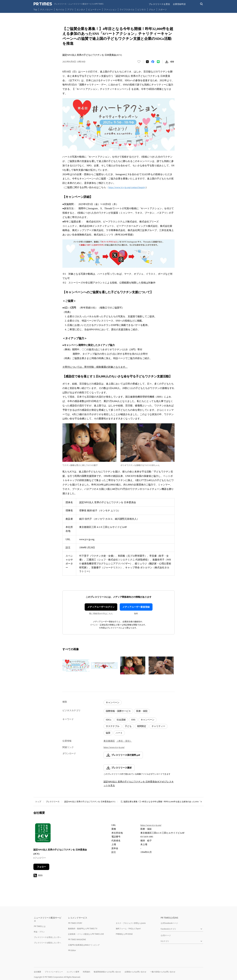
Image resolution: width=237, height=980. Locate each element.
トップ (38, 802)
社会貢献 (121, 720)
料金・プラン (39, 932)
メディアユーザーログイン (101, 607)
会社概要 (37, 972)
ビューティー (94, 9)
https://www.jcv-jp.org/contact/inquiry (127, 187)
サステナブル (113, 726)
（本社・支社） (124, 741)
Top (35, 9)
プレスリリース (53, 802)
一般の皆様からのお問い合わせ (163, 972)
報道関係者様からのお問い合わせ (107, 972)
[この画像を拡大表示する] (76, 665)
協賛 (108, 733)
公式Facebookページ (169, 923)
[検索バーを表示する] (202, 4)
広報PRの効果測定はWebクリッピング (84, 945)
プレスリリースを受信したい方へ (47, 937)
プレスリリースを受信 (159, 4)
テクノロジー (46, 9)
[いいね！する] (139, 62)
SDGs (109, 720)
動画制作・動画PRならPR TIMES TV (83, 929)
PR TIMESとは (40, 926)
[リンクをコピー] (172, 62)
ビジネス (142, 9)
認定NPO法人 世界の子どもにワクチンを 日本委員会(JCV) (90, 802)
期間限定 (142, 726)
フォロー (41, 867)
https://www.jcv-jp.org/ (114, 747)
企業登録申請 (179, 4)
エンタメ (81, 9)
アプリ (70, 9)
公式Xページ (166, 935)
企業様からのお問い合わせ (135, 972)
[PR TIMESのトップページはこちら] (69, 4)
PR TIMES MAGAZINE (77, 939)
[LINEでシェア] (158, 62)
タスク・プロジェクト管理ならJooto (131, 923)
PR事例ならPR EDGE (124, 934)
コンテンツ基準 (73, 972)
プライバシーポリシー (54, 972)
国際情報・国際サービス (118, 711)
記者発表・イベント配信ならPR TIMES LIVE (86, 934)
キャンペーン (113, 702)
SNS (133, 720)
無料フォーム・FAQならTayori (128, 929)
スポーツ (162, 9)
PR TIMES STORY (75, 923)
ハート (119, 733)
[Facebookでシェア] (153, 62)
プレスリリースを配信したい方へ (47, 943)
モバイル (60, 9)
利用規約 (86, 972)
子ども (128, 726)
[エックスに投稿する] (147, 62)
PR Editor (72, 950)
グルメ (152, 9)
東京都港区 (109, 741)
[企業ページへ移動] (43, 834)
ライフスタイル (127, 9)
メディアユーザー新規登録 (136, 607)
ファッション (110, 9)
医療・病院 (142, 711)
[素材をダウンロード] (167, 62)
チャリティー (158, 726)
